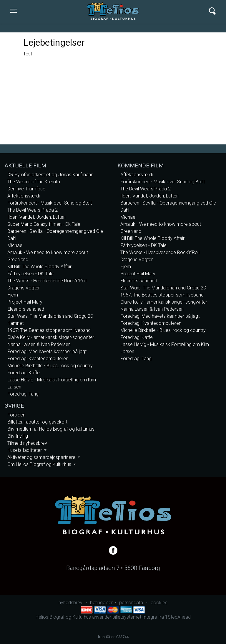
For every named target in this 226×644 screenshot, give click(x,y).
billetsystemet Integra (135, 617)
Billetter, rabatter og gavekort (37, 422)
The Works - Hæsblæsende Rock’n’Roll (47, 281)
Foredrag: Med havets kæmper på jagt (47, 351)
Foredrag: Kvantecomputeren (38, 359)
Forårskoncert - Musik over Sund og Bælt (50, 203)
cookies (159, 603)
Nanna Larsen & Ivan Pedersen (39, 344)
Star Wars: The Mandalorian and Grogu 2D (50, 316)
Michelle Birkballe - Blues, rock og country (50, 366)
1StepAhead (178, 617)
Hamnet (15, 323)
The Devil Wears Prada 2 (33, 210)
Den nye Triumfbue (26, 189)
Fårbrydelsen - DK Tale (30, 274)
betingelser (101, 603)
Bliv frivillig (18, 436)
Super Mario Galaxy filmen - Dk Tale (44, 224)
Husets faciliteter (25, 450)
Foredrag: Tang (23, 394)
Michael (15, 245)
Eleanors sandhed (26, 309)
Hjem (13, 295)
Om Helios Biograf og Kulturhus (40, 464)
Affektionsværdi (24, 196)
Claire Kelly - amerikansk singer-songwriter (51, 337)
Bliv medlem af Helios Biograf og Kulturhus (51, 429)
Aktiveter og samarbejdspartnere (42, 457)
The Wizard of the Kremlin (34, 182)
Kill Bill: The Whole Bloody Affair (39, 267)
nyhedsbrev (70, 603)
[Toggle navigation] (14, 11)
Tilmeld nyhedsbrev (27, 443)
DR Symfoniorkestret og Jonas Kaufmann (50, 175)
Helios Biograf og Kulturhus (108, 11)
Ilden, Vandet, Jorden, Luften (36, 217)
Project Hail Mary (25, 302)
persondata (131, 603)
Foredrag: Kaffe (24, 373)
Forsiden (16, 415)
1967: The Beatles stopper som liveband (49, 330)
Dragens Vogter (24, 288)
